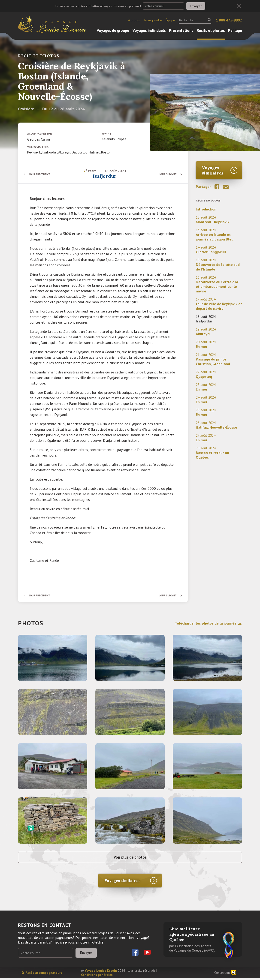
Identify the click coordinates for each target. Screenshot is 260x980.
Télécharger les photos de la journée (208, 623)
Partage (235, 30)
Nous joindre (153, 20)
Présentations (181, 30)
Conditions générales (97, 976)
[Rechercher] (195, 20)
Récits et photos (211, 30)
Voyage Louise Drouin (101, 972)
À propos (134, 20)
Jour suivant (167, 174)
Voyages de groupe (113, 30)
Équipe (170, 20)
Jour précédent (41, 174)
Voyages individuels (149, 30)
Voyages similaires (213, 170)
